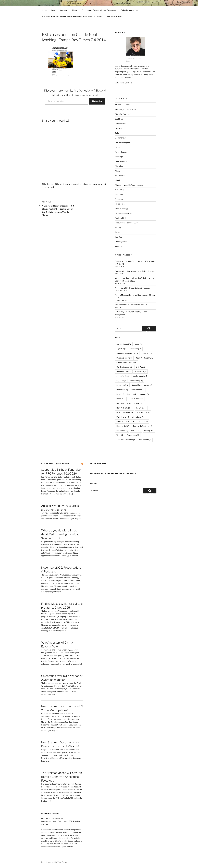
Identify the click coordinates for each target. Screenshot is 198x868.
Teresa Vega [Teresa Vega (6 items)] (133, 435)
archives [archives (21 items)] (147, 353)
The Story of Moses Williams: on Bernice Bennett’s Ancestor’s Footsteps (62, 777)
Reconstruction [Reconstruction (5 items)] (140, 421)
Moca (117, 171)
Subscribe (97, 101)
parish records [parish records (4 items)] (143, 412)
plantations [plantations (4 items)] (138, 417)
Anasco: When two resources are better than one (135, 271)
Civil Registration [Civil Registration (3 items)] (124, 367)
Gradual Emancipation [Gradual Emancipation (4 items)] (142, 385)
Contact (64, 10)
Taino (117, 232)
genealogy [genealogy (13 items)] (122, 385)
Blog (53, 10)
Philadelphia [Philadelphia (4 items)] (123, 417)
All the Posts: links (114, 16)
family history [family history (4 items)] (136, 381)
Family (118, 147)
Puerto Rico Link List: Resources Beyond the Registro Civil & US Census (72, 16)
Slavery (118, 227)
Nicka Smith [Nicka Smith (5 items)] (140, 408)
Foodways (119, 157)
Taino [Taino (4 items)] (120, 435)
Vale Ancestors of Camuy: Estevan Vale (131, 305)
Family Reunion (121, 152)
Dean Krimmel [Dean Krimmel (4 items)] (123, 371)
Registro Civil (120, 218)
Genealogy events (122, 161)
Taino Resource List (129, 10)
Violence (119, 246)
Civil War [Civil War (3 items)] (141, 367)
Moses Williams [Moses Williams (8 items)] (135, 399)
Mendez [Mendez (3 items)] (144, 394)
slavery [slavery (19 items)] (149, 431)
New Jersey (120, 190)
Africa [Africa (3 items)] (138, 344)
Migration (119, 166)
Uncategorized (121, 242)
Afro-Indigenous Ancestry (125, 109)
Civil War (119, 128)
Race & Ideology (122, 209)
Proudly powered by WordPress (54, 862)
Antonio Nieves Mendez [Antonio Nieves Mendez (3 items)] (127, 353)
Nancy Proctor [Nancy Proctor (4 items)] (124, 403)
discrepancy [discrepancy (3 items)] (140, 371)
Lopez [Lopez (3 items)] (120, 394)
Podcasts (119, 199)
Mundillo (118, 180)
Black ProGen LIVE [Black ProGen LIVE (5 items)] (145, 358)
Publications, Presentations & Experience (99, 10)
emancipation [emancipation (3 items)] (123, 376)
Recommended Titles (124, 213)
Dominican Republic (123, 142)
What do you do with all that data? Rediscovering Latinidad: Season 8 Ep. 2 (61, 534)
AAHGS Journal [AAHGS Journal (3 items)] (124, 344)
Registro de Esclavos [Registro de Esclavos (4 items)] (142, 426)
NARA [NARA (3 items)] (138, 403)
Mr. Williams (120, 176)
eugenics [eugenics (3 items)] (121, 381)
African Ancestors (122, 105)
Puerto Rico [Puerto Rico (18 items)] (123, 421)
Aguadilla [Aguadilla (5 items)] (121, 349)
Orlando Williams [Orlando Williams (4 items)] (125, 412)
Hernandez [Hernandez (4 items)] (122, 390)
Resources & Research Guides (127, 223)
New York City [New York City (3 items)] (123, 408)
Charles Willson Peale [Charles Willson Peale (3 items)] (126, 362)
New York (119, 194)
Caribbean (119, 119)
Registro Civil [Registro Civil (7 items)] (123, 426)
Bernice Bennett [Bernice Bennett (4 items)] (124, 358)
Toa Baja (119, 237)
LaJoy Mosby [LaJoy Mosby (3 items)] (138, 390)
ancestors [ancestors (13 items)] (135, 349)
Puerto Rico (120, 204)
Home (44, 10)
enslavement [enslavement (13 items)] (140, 376)
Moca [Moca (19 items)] (120, 399)
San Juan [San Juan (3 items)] (136, 431)
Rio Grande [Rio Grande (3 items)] (122, 431)
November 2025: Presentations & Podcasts (133, 288)
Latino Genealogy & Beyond (55, 464)
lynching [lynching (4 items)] (132, 394)
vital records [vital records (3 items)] (145, 440)
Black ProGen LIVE (123, 114)
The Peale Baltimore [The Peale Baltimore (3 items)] (126, 440)
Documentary (121, 138)
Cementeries (120, 124)
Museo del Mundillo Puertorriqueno (129, 185)
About (74, 10)
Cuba (117, 133)
